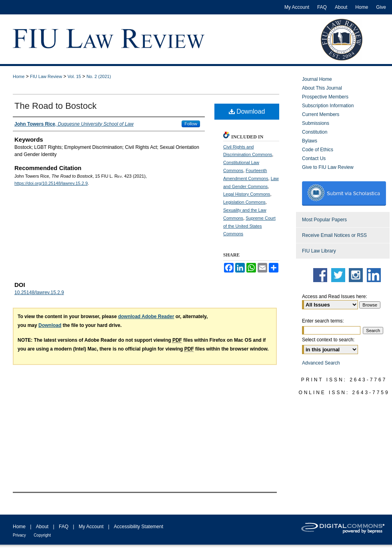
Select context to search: (328, 340)
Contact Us (314, 158)
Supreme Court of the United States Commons (249, 226)
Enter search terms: (323, 321)
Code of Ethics (318, 150)
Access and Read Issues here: (335, 297)
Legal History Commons (247, 194)
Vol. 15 (74, 76)
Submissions (316, 123)
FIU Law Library (319, 251)
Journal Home (317, 79)
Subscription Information (328, 106)
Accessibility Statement (139, 527)
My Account (91, 527)
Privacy (19, 535)
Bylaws (310, 141)
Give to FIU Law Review (328, 167)
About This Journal (322, 88)
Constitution (315, 132)
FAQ (64, 527)
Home (19, 76)
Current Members (321, 114)
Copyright (42, 535)
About (42, 527)
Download (247, 111)
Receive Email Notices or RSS (334, 235)
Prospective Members (325, 97)
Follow (191, 124)
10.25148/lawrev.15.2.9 (39, 293)
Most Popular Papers (324, 220)
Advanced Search (321, 363)
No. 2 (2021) (99, 76)
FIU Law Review (46, 76)
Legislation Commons (244, 202)
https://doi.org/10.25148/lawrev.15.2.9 (51, 183)
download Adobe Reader (146, 317)
